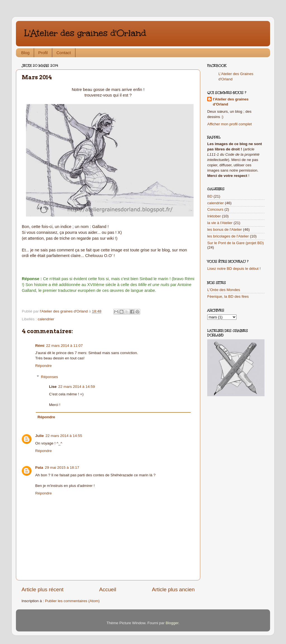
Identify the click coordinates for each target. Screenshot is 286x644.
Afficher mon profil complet (230, 124)
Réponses (50, 377)
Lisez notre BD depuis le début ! (234, 269)
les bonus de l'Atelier (225, 230)
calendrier (46, 319)
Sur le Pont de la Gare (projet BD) (236, 243)
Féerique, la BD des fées (228, 296)
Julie (40, 436)
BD (210, 196)
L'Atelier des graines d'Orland (85, 33)
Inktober (214, 216)
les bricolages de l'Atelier (228, 236)
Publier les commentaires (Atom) (72, 601)
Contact (64, 53)
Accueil (108, 589)
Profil (43, 53)
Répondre (43, 366)
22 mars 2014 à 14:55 (64, 436)
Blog (25, 53)
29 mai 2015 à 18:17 (62, 468)
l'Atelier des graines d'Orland (231, 102)
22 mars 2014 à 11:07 (64, 346)
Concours (215, 209)
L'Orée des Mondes (224, 290)
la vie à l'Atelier (220, 223)
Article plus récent (42, 589)
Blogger (172, 623)
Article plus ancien (173, 589)
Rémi (40, 346)
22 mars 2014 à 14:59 (77, 387)
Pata (39, 468)
